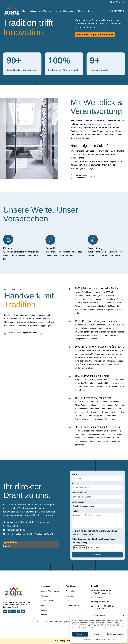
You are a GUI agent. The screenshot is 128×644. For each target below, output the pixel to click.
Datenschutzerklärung (100, 640)
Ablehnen (97, 634)
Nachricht (76, 511)
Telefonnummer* (79, 493)
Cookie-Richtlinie (88, 640)
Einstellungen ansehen (115, 634)
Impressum (111, 640)
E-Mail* (75, 484)
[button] (124, 615)
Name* (75, 474)
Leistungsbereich (79, 502)
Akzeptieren (80, 634)
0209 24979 (118, 11)
